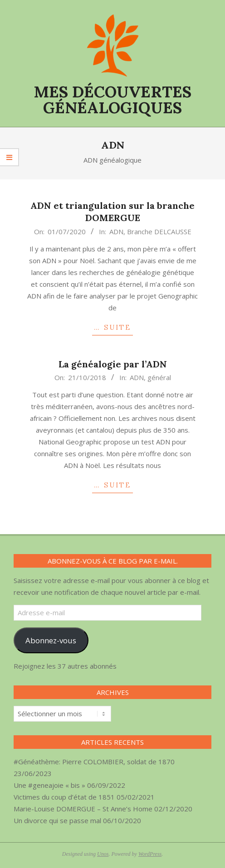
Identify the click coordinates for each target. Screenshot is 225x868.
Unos (103, 854)
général (159, 377)
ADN (116, 231)
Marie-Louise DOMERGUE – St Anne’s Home (83, 809)
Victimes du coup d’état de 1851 (64, 797)
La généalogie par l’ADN (113, 364)
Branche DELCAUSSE (159, 231)
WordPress (150, 854)
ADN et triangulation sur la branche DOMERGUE (112, 212)
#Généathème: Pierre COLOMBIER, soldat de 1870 (94, 762)
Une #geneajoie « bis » (49, 785)
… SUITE (112, 327)
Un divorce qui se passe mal (57, 820)
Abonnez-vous (51, 640)
